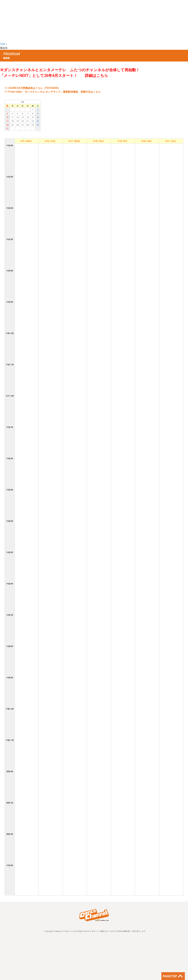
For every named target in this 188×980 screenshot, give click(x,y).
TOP (3, 44)
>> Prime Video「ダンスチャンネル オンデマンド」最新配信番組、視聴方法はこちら (53, 92)
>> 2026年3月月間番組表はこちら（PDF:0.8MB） (33, 88)
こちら (102, 75)
